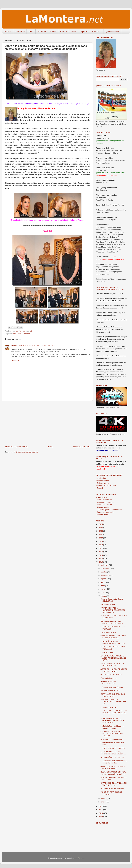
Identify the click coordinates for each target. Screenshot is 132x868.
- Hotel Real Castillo (104, 505)
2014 (101, 559)
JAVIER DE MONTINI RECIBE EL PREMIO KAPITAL (114, 670)
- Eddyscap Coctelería (105, 512)
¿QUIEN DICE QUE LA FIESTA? (113, 748)
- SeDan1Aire (101, 497)
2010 (101, 813)
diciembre (105, 565)
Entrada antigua (81, 447)
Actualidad (20, 31)
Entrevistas (97, 31)
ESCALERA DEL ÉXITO (110, 691)
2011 (101, 810)
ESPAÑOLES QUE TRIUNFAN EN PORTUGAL (113, 695)
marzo (104, 596)
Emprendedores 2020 (109, 678)
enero (103, 802)
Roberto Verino (102, 483)
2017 (101, 548)
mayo (103, 589)
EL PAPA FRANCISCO (109, 707)
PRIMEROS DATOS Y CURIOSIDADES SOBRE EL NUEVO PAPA (113, 610)
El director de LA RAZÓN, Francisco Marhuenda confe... (113, 753)
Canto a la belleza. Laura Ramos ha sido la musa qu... (113, 637)
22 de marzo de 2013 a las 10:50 (42, 346)
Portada (8, 31)
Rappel (99, 488)
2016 (101, 552)
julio (103, 582)
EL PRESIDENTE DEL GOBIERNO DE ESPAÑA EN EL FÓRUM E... (113, 720)
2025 (101, 524)
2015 (101, 555)
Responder (15, 360)
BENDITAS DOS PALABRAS (112, 739)
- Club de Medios (103, 507)
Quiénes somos (112, 31)
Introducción (101, 478)
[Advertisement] (47, 423)
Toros (31, 31)
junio (103, 586)
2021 (101, 534)
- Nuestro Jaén (102, 515)
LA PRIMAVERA (107, 652)
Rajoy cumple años (108, 604)
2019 (101, 541)
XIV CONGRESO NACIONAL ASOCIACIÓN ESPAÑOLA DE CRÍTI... (113, 658)
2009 (101, 817)
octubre (104, 572)
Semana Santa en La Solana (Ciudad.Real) (112, 600)
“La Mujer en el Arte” (109, 632)
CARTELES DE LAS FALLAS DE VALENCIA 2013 (114, 784)
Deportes (84, 31)
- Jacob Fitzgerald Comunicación (109, 510)
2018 (101, 545)
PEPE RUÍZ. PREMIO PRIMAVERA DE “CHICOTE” (113, 642)
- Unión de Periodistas (105, 502)
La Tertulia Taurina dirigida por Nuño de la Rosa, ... (112, 727)
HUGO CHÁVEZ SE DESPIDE (113, 757)
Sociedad (42, 31)
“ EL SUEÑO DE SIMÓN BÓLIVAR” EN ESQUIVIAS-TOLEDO (112, 734)
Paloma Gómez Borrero (106, 486)
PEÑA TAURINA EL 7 (20, 346)
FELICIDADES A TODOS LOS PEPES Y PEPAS (112, 665)
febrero (104, 798)
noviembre (105, 568)
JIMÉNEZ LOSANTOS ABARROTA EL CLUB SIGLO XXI (113, 702)
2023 (101, 528)
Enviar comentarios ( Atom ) (27, 452)
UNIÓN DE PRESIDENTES (111, 675)
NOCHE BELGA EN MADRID (112, 789)
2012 (101, 806)
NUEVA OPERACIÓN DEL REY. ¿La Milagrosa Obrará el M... (113, 773)
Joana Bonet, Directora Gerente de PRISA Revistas (113, 767)
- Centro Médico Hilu (104, 500)
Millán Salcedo (102, 481)
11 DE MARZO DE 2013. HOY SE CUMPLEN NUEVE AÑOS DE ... (114, 713)
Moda (73, 31)
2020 (101, 538)
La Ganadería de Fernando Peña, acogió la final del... (114, 762)
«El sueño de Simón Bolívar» (112, 687)
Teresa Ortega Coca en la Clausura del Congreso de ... (113, 622)
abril (103, 593)
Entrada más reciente (16, 447)
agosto (104, 579)
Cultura (64, 31)
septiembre (106, 575)
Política (53, 31)
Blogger (81, 858)
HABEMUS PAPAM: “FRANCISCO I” (108, 683)
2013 (101, 562)
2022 (101, 531)
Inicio (50, 447)
